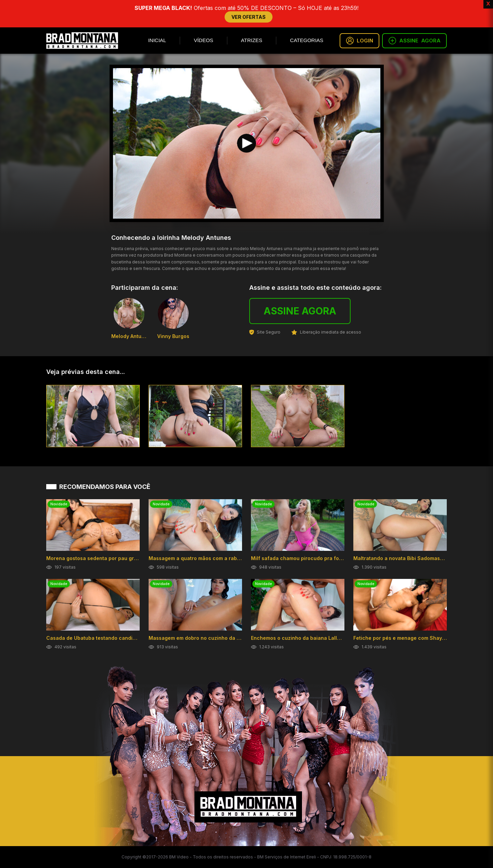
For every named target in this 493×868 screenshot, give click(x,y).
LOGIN (359, 41)
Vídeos (204, 40)
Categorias (307, 40)
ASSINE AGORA (300, 311)
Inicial (157, 40)
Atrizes (252, 40)
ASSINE (414, 41)
